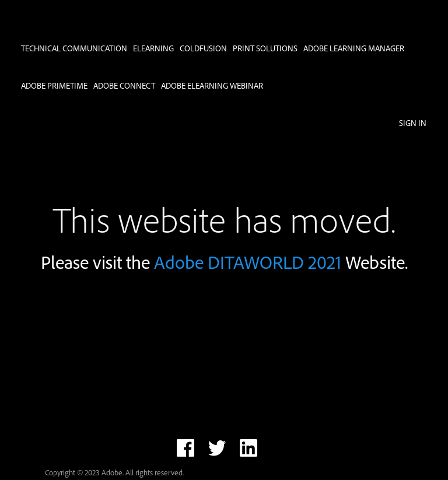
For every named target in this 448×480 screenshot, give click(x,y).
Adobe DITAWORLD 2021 (248, 262)
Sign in (413, 123)
